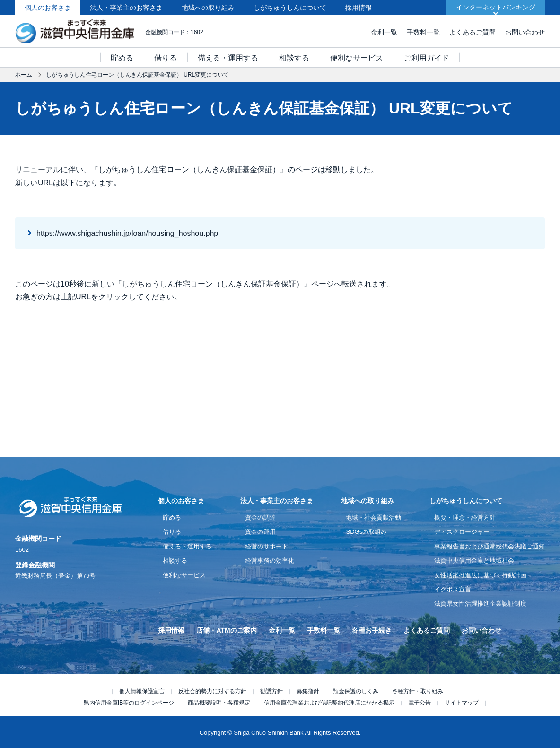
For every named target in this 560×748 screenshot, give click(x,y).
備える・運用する (228, 58)
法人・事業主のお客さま (126, 8)
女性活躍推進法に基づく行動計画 (480, 575)
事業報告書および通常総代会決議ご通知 (490, 546)
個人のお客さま (48, 8)
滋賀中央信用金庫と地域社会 (474, 561)
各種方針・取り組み (418, 691)
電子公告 (420, 703)
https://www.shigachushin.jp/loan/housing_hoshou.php (127, 233)
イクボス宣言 (453, 589)
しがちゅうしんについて (290, 8)
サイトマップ (462, 703)
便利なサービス (357, 58)
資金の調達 (260, 518)
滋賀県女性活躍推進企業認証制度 (480, 604)
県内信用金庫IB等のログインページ (129, 703)
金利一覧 (384, 32)
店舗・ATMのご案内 (226, 630)
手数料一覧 (423, 32)
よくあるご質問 (472, 32)
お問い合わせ (525, 32)
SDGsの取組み (366, 532)
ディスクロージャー (462, 532)
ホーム (24, 75)
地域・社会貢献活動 (373, 518)
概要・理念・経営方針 (465, 518)
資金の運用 (260, 532)
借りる (166, 58)
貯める (122, 58)
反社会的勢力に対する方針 (212, 691)
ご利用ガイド (427, 58)
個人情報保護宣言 (142, 691)
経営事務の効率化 (270, 561)
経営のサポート (267, 546)
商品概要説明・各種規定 (219, 703)
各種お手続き (372, 630)
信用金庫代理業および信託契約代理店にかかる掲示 (329, 703)
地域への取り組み (208, 8)
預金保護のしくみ (356, 691)
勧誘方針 (271, 691)
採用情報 (359, 8)
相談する (294, 58)
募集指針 (308, 691)
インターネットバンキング (496, 7)
